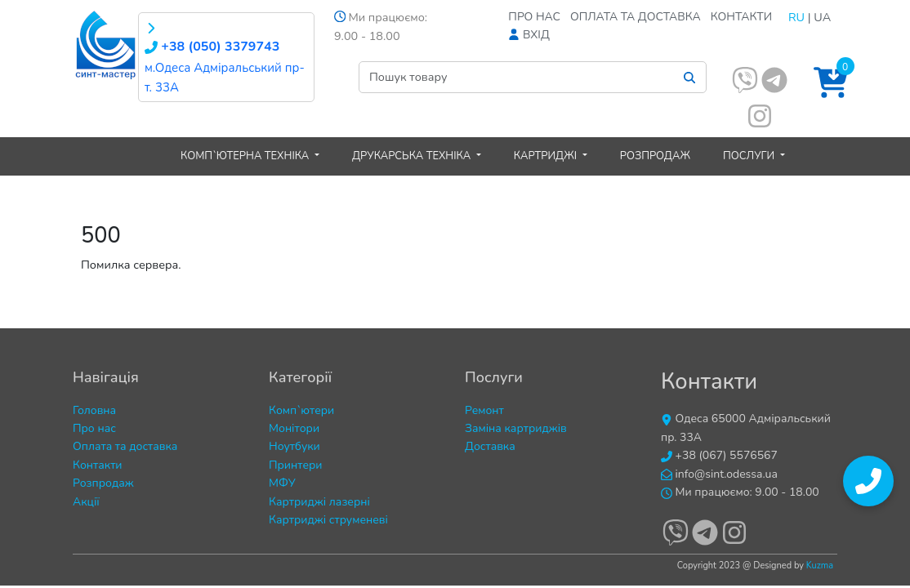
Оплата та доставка (636, 17)
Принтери (296, 465)
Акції (86, 502)
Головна (94, 410)
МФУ (282, 483)
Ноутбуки (294, 446)
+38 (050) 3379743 (212, 47)
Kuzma (820, 566)
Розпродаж (655, 156)
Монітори (294, 428)
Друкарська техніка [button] (413, 156)
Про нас (534, 17)
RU (796, 17)
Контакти (742, 17)
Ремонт (484, 410)
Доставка (490, 446)
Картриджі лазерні (319, 502)
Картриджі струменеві (328, 520)
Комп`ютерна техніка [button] (246, 156)
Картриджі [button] (547, 156)
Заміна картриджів (516, 428)
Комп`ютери (301, 410)
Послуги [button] (750, 156)
